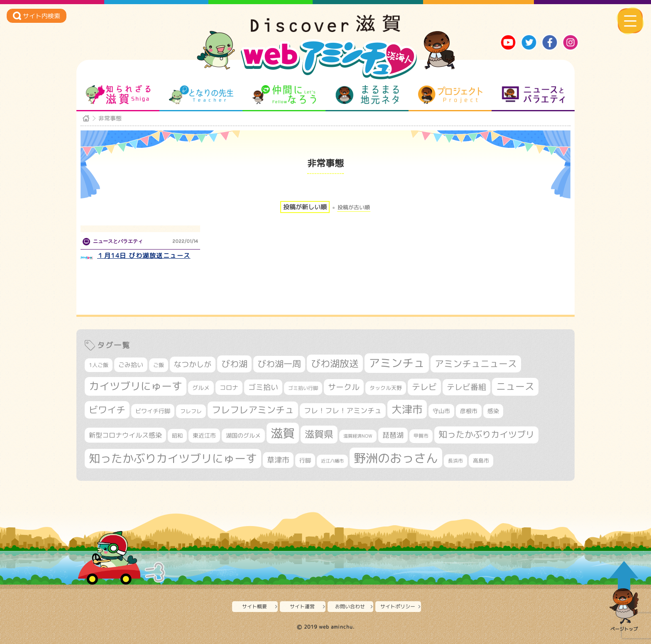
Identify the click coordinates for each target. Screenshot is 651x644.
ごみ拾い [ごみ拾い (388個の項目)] (131, 365)
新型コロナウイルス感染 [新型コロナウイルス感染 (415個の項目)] (125, 435)
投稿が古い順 (354, 207)
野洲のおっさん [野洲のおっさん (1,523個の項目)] (396, 458)
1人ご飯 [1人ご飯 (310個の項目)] (99, 365)
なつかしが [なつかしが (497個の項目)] (193, 364)
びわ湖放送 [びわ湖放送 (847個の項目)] (335, 363)
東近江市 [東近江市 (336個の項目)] (204, 435)
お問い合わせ (350, 606)
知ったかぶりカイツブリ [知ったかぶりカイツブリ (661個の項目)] (486, 435)
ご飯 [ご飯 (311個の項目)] (159, 365)
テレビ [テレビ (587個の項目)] (424, 387)
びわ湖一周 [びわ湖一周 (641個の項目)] (279, 364)
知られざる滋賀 (118, 95)
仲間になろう (284, 95)
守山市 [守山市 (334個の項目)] (441, 411)
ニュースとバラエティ (533, 95)
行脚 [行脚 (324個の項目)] (305, 460)
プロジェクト (450, 95)
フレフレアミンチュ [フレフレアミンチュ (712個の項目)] (253, 410)
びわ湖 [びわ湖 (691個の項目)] (234, 364)
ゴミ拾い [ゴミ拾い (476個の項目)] (263, 387)
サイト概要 (255, 606)
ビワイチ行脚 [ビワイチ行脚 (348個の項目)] (153, 411)
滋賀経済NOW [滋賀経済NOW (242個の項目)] (358, 436)
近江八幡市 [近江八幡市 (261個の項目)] (332, 461)
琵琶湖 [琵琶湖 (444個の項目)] (393, 435)
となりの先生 (201, 95)
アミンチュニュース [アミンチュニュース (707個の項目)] (476, 364)
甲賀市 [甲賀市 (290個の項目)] (421, 436)
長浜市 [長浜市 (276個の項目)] (455, 461)
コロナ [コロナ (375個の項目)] (229, 388)
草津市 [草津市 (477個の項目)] (278, 460)
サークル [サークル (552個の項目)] (344, 387)
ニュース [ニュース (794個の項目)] (515, 386)
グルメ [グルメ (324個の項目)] (201, 388)
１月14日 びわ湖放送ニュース (144, 256)
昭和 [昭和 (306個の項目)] (177, 436)
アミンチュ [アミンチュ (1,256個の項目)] (397, 363)
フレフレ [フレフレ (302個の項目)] (191, 411)
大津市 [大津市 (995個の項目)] (407, 409)
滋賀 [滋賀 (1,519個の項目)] (283, 433)
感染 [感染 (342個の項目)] (493, 411)
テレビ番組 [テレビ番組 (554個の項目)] (466, 387)
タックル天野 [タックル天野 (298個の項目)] (386, 388)
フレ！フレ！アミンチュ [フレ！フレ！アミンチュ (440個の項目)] (343, 410)
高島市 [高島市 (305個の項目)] (481, 460)
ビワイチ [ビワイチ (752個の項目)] (107, 410)
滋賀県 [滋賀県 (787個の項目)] (319, 434)
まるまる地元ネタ (367, 95)
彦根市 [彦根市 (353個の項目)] (469, 411)
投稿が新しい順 (305, 207)
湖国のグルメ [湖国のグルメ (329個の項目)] (243, 435)
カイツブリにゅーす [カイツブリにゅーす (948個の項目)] (136, 386)
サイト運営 (302, 606)
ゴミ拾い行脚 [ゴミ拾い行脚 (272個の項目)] (303, 388)
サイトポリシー (398, 606)
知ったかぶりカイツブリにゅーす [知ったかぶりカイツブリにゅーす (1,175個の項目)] (173, 458)
